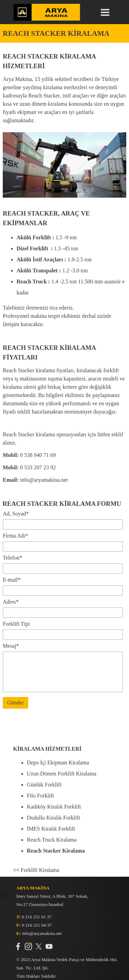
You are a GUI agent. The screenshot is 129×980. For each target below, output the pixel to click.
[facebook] (18, 946)
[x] (39, 946)
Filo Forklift (40, 796)
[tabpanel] (64, 33)
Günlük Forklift (44, 785)
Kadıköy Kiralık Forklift (54, 807)
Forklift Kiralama (36, 870)
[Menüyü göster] (105, 12)
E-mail (12, 580)
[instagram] (28, 946)
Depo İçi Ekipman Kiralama (58, 763)
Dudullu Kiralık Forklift (53, 818)
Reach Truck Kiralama (52, 840)
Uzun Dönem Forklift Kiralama (62, 774)
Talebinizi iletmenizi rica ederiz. (38, 308)
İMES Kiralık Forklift (51, 829)
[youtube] (49, 946)
